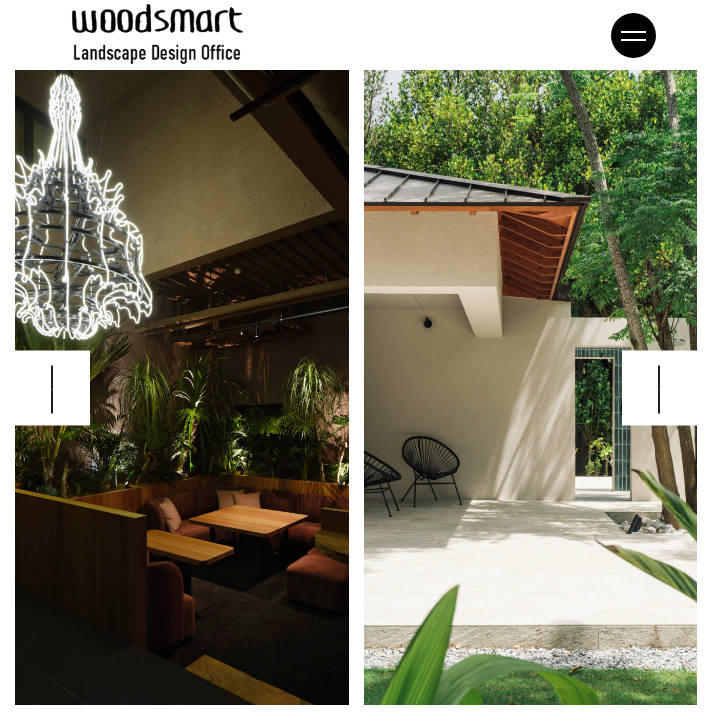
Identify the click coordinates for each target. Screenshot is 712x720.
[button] (659, 387)
